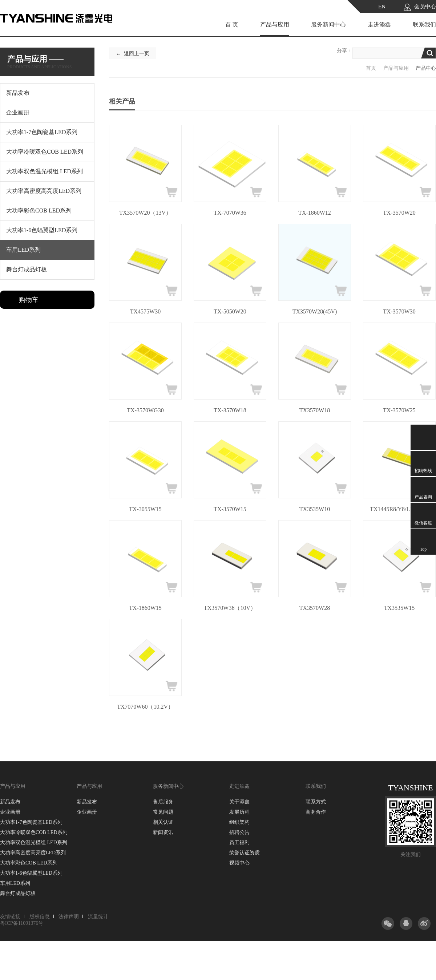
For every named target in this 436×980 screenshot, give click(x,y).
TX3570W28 (315, 608)
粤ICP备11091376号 (22, 923)
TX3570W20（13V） (145, 213)
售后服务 (163, 802)
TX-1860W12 (315, 213)
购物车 (29, 300)
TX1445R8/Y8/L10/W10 (399, 509)
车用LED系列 (15, 883)
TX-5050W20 (230, 311)
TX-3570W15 (230, 509)
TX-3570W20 (399, 213)
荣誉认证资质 (245, 853)
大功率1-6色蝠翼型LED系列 (31, 873)
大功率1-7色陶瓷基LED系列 (31, 822)
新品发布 (10, 802)
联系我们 (424, 25)
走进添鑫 (379, 25)
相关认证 (163, 822)
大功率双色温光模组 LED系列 (34, 843)
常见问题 (163, 812)
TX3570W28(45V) (315, 311)
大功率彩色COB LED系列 (29, 863)
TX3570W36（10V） (230, 608)
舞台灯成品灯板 (18, 893)
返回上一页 (137, 54)
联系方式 (316, 802)
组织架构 (239, 822)
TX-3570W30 (399, 311)
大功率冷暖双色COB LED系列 (34, 832)
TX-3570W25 (399, 410)
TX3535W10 (315, 509)
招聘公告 (239, 832)
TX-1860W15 (145, 608)
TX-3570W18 (230, 410)
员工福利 (239, 843)
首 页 (232, 25)
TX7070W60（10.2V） (145, 707)
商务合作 (316, 812)
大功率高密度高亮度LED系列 (33, 853)
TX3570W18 (315, 410)
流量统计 (98, 917)
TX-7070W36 (230, 213)
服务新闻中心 (328, 25)
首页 (371, 68)
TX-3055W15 (145, 509)
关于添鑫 (239, 802)
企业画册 (10, 812)
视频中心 (239, 863)
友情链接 (10, 917)
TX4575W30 (145, 311)
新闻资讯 (163, 832)
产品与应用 (275, 25)
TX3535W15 (399, 608)
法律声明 (69, 917)
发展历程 (239, 812)
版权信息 (40, 917)
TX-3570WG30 (145, 410)
